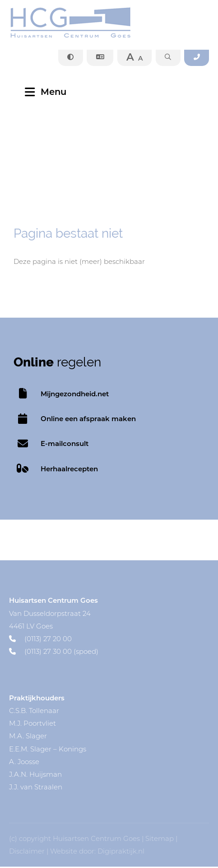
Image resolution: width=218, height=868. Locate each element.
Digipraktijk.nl (121, 852)
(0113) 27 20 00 (40, 640)
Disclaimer (27, 852)
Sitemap (160, 840)
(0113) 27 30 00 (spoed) (54, 653)
